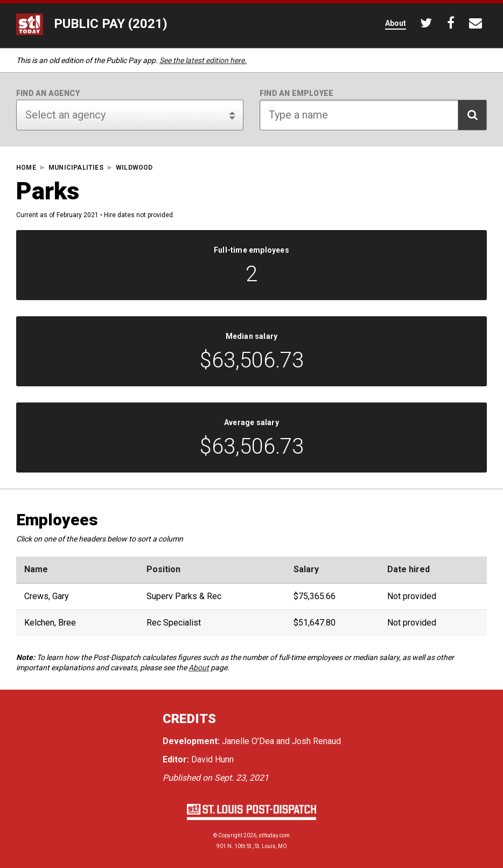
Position (163, 570)
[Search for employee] (373, 115)
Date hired (408, 570)
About (199, 668)
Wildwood (134, 168)
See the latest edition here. (203, 60)
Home (26, 168)
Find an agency (48, 93)
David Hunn (212, 759)
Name (36, 570)
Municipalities (76, 168)
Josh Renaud (316, 741)
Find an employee (296, 93)
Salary (306, 570)
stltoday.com (274, 835)
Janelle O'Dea (248, 741)
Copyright (230, 835)
